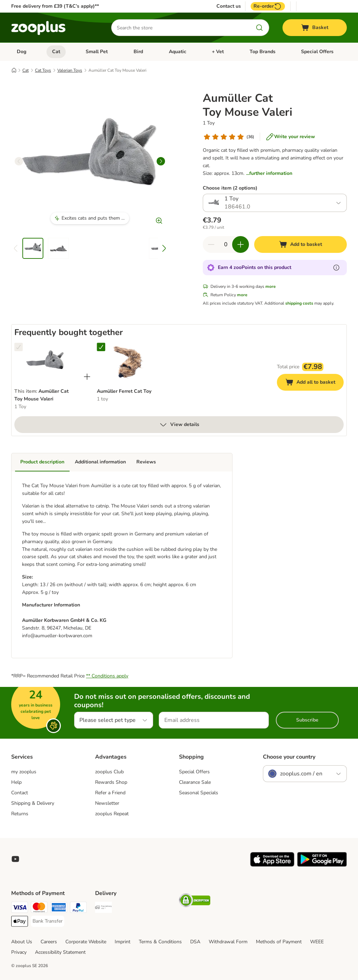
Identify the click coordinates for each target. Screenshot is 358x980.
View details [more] (179, 425)
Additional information (100, 462)
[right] (161, 161)
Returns (20, 814)
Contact (20, 793)
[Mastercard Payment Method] (39, 908)
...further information (269, 173)
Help (16, 782)
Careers (49, 942)
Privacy (19, 952)
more (271, 286)
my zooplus (24, 772)
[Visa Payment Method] (20, 908)
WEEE (317, 942)
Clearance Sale (195, 782)
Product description (42, 462)
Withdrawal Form (228, 942)
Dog (22, 52)
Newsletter (107, 803)
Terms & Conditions (160, 942)
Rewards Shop (111, 782)
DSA (195, 942)
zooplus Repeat (112, 814)
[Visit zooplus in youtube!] (15, 859)
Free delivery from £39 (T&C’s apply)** (55, 6)
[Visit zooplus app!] (272, 865)
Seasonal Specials (199, 793)
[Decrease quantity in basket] (211, 244)
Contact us (229, 6)
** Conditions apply (107, 676)
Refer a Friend (110, 793)
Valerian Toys (70, 70)
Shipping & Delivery (33, 803)
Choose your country (289, 757)
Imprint (123, 942)
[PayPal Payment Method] (78, 908)
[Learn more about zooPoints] (336, 268)
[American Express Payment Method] (59, 908)
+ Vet (218, 52)
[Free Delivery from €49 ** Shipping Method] (103, 908)
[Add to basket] (300, 244)
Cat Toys (43, 70)
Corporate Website (86, 942)
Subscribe (307, 720)
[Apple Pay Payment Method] (20, 922)
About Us (22, 942)
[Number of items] (226, 244)
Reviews (146, 462)
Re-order (268, 6)
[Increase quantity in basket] (241, 244)
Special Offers (317, 52)
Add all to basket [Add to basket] (314, 383)
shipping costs (299, 303)
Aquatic (178, 52)
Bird (138, 52)
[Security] (195, 901)
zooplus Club (109, 772)
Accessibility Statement (60, 952)
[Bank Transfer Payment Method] (48, 921)
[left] (19, 161)
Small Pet (97, 52)
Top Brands (263, 52)
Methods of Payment (279, 942)
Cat (56, 52)
